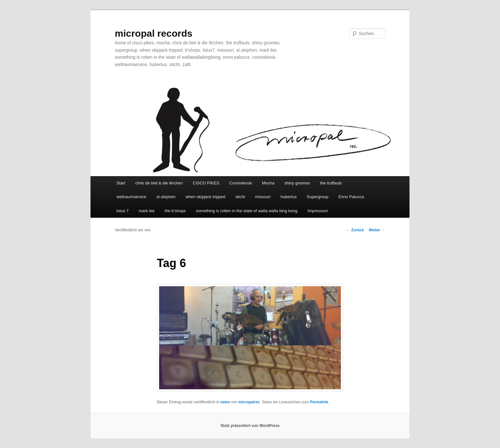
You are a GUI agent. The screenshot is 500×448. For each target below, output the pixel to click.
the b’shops (175, 211)
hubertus (289, 197)
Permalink (319, 402)
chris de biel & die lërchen (159, 183)
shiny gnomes (297, 183)
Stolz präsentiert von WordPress (250, 426)
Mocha (268, 183)
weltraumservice (131, 197)
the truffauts (331, 183)
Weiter (377, 230)
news (225, 402)
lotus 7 (122, 211)
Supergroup (318, 197)
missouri (263, 197)
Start (121, 183)
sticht (240, 197)
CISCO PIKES (206, 183)
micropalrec (249, 402)
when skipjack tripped (205, 197)
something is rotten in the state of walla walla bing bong (247, 211)
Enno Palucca (351, 197)
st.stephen (166, 197)
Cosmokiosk (241, 183)
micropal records (154, 33)
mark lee (147, 211)
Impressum (318, 211)
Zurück (355, 230)
